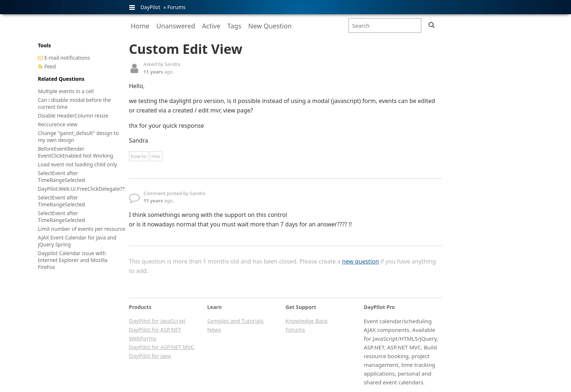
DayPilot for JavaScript (157, 321)
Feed (50, 66)
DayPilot (150, 7)
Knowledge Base (307, 321)
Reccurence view (58, 124)
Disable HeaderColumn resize (73, 116)
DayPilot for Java (150, 356)
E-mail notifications (67, 58)
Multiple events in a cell (66, 91)
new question (360, 261)
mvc (156, 156)
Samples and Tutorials (235, 321)
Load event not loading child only (77, 164)
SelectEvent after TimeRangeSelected (61, 177)
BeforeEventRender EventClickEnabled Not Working (76, 152)
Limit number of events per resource (82, 229)
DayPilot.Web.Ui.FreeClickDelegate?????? (86, 189)
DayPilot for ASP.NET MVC (162, 347)
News (214, 329)
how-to (139, 156)
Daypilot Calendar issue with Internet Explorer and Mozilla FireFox (73, 260)
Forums (176, 7)
